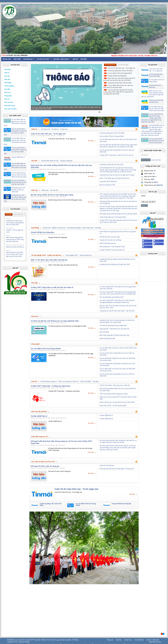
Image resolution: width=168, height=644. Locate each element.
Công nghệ (8, 96)
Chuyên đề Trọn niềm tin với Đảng (110, 240)
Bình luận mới (18, 214)
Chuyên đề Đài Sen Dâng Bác (117, 76)
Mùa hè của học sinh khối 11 (15, 247)
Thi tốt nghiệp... (15, 86)
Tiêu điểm (9, 214)
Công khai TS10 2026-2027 (108, 182)
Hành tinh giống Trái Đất (107, 339)
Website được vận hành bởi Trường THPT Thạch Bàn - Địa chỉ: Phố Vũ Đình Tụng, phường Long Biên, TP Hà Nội (43, 640)
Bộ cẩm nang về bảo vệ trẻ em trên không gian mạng (52, 195)
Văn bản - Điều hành (62, 59)
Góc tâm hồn (54, 190)
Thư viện (7, 89)
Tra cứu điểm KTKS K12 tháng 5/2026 (120, 73)
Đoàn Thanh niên (88, 228)
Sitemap (21, 642)
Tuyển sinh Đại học (85, 255)
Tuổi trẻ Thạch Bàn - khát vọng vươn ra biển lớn (115, 385)
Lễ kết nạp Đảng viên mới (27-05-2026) (120, 71)
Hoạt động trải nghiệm (74, 228)
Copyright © (11, 642)
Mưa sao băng (104, 332)
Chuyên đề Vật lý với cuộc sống (110, 237)
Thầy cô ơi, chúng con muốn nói (68, 381)
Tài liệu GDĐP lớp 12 (18, 157)
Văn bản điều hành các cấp (50, 161)
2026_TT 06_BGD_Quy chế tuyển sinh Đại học (114, 178)
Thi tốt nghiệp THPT (72, 255)
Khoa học (7, 92)
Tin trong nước (45, 129)
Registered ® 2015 (155, 642)
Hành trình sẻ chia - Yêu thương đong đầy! (113, 406)
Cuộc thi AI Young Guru (107, 465)
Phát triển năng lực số (39, 437)
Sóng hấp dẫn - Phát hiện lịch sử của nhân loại (114, 329)
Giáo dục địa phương (39, 411)
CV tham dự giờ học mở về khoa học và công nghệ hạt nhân (55, 321)
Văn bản (15, 76)
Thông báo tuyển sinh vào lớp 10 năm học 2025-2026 (18, 190)
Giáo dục (15, 79)
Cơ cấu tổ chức (44, 59)
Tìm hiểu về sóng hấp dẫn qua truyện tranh (113, 326)
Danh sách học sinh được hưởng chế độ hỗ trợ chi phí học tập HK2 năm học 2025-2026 (119, 79)
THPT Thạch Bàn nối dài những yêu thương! (114, 394)
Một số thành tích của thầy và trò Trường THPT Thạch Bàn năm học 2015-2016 (15, 254)
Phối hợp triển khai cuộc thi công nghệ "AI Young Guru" (117, 469)
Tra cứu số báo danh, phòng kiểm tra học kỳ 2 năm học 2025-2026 (19, 182)
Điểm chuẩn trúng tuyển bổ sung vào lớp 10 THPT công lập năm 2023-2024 (15, 239)
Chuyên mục (29, 59)
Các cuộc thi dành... (11, 109)
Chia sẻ (15, 99)
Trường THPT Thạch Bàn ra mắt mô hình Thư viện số (116, 155)
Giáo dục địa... (9, 102)
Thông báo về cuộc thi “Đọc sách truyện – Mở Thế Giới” (117, 311)
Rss (136, 129)
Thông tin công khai (66, 161)
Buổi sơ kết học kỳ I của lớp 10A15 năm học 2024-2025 (117, 402)
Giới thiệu (17, 59)
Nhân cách (45, 190)
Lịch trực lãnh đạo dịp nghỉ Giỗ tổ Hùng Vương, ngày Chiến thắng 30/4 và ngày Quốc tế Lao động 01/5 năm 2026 (66, 108)
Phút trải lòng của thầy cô (49, 381)
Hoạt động (15, 83)
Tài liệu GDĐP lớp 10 (106, 419)
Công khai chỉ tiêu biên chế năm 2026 (120, 83)
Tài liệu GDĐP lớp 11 (106, 415)
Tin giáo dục (64, 129)
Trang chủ (110, 640)
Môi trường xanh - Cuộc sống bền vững (112, 247)
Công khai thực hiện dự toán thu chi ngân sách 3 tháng (117, 175)
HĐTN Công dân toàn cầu (108, 243)
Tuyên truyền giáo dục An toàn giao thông (113, 217)
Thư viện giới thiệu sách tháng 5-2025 (111, 297)
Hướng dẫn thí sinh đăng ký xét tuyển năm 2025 (115, 264)
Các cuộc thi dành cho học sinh (43, 462)
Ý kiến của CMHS (85, 381)
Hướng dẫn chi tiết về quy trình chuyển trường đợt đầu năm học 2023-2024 (15, 223)
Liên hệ (75, 59)
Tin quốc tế (55, 129)
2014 (17, 642)
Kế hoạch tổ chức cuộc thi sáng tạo (45, 466)
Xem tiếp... (91, 141)
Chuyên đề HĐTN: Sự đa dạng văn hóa (112, 250)
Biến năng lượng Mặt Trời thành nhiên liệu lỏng (114, 335)
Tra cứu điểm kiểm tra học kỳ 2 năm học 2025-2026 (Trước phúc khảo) (19, 175)
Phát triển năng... (10, 106)
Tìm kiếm (83, 59)
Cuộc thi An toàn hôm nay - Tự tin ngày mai (121, 68)
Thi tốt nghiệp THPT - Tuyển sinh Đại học (46, 255)
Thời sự (15, 73)
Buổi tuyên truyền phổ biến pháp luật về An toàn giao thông (118, 214)
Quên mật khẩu (156, 160)
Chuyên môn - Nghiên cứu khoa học (54, 228)
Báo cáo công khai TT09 (107, 185)
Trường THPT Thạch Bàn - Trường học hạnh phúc (51, 386)
